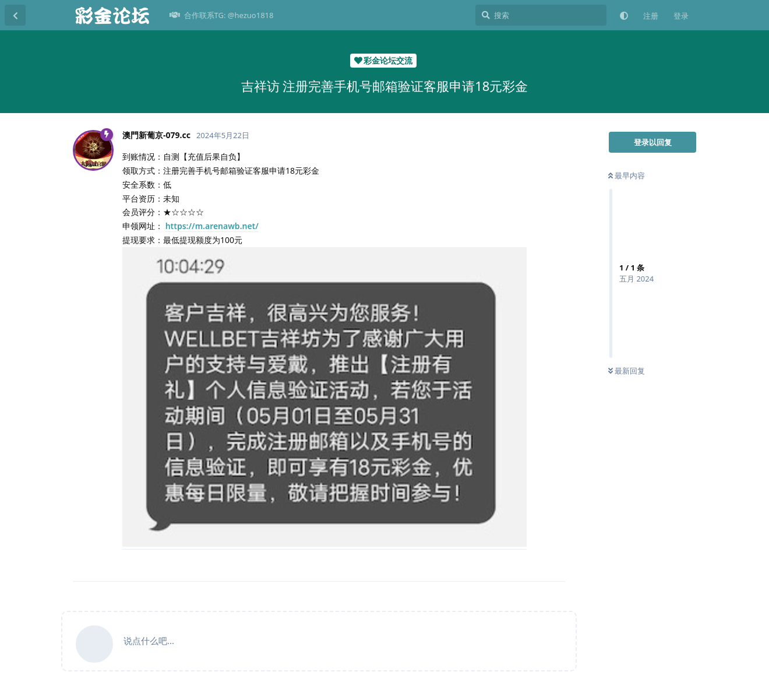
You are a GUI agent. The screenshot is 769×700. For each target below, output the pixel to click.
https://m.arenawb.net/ (212, 226)
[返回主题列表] (15, 15)
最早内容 (627, 175)
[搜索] (541, 15)
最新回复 (627, 371)
